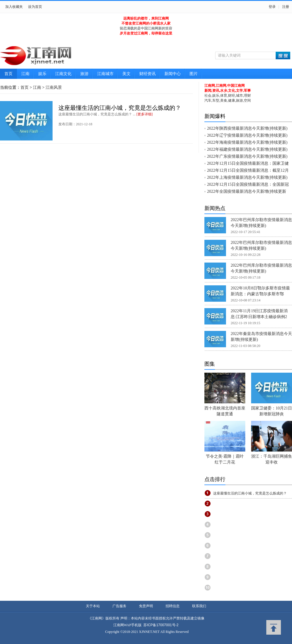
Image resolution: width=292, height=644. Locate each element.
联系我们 (199, 606)
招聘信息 (173, 606)
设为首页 (35, 7)
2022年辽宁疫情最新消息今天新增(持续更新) (247, 135)
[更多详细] (145, 114)
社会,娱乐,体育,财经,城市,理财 (228, 96)
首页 (8, 74)
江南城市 (105, 74)
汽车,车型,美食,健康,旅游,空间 (228, 100)
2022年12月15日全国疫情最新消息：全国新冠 (248, 184)
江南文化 (63, 74)
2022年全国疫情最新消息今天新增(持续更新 (247, 191)
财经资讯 (147, 74)
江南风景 (54, 87)
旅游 (84, 74)
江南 (25, 74)
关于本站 (93, 606)
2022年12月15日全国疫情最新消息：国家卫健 (248, 163)
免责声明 (146, 606)
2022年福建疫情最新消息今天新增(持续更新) (247, 149)
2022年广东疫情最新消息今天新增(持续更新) (247, 156)
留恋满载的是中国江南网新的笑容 (146, 28)
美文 (126, 74)
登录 (272, 7)
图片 (194, 74)
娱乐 (42, 74)
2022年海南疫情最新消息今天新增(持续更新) (247, 142)
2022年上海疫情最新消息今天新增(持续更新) (247, 177)
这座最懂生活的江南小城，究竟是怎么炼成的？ (120, 108)
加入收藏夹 (14, 7)
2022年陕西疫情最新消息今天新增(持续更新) (247, 128)
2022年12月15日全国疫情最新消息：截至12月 (248, 170)
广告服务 (119, 606)
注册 (286, 7)
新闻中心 (173, 74)
